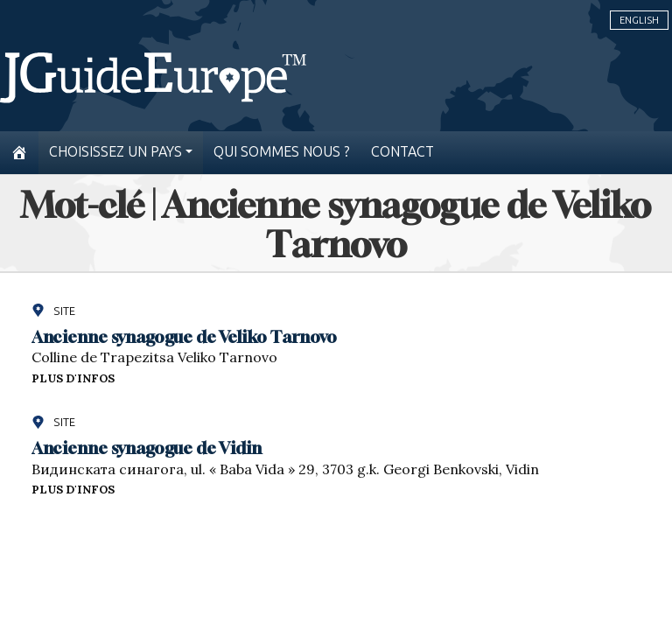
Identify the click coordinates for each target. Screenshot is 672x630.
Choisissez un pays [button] (115, 152)
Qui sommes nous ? (282, 152)
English (639, 20)
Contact (402, 152)
